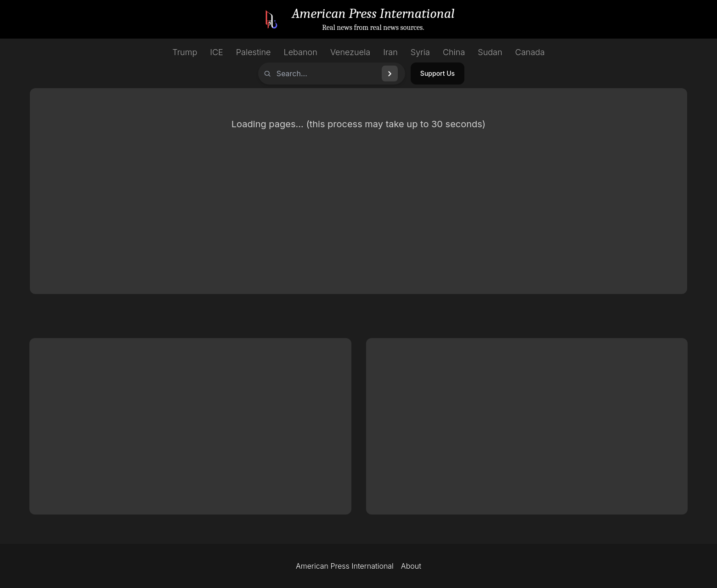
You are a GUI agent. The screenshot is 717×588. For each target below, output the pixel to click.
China (454, 52)
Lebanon (301, 52)
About (411, 566)
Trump (185, 52)
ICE (217, 52)
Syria (420, 52)
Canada (530, 52)
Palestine (254, 52)
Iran (390, 52)
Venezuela (350, 52)
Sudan (490, 52)
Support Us (438, 73)
